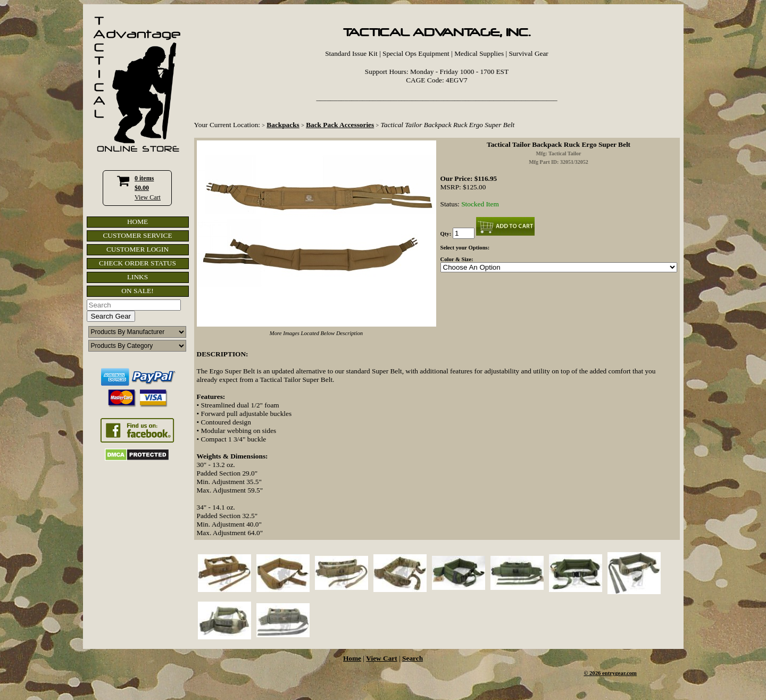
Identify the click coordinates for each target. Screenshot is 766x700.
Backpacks (283, 125)
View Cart (148, 197)
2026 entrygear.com (613, 673)
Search (413, 658)
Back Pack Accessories (340, 125)
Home (352, 658)
